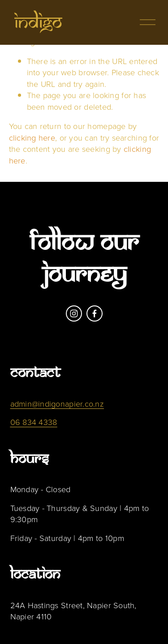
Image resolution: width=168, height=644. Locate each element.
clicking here (32, 137)
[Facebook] (95, 313)
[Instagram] (74, 313)
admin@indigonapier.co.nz (57, 404)
